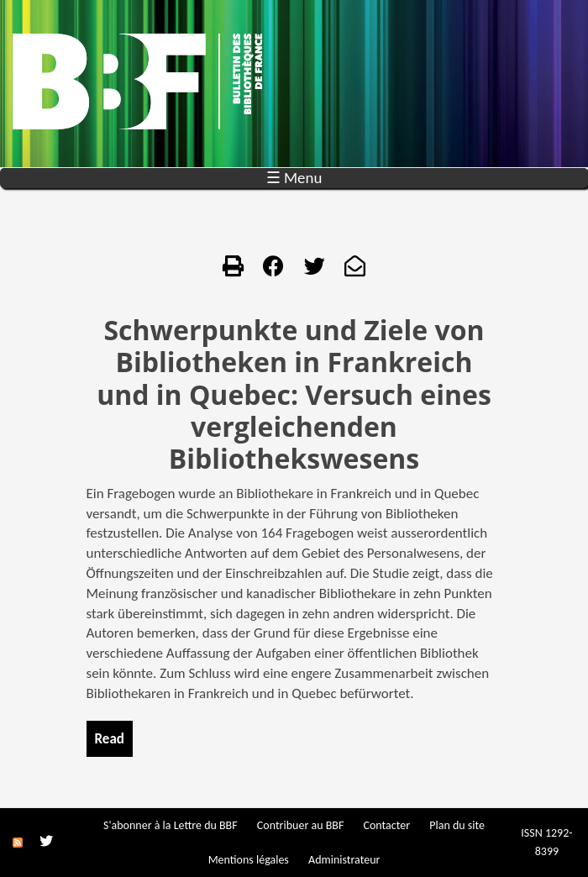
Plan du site (457, 825)
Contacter (386, 825)
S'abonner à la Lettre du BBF (171, 825)
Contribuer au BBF (300, 825)
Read (110, 739)
